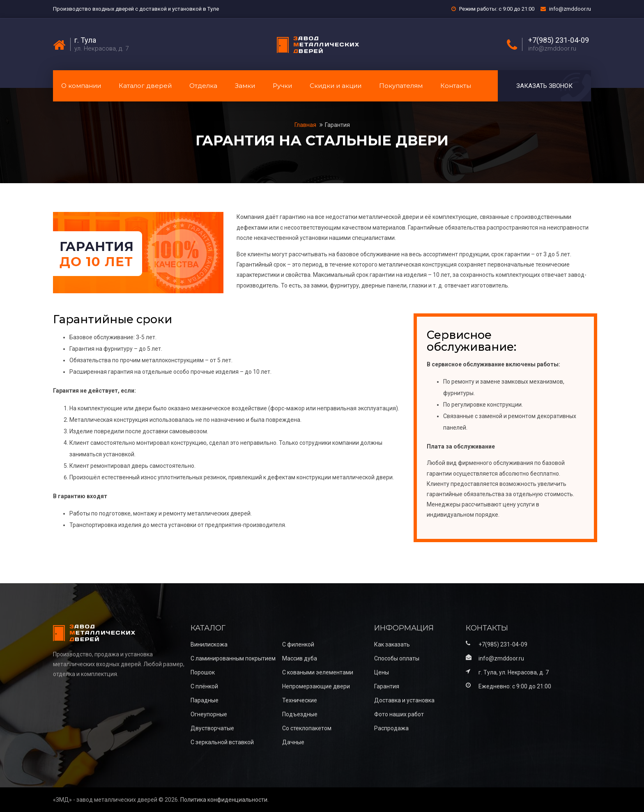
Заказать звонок (544, 86)
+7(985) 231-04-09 (559, 40)
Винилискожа (209, 644)
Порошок (203, 672)
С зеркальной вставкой (222, 742)
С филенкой (298, 644)
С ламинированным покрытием (233, 658)
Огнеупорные (209, 714)
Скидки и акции (336, 86)
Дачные (293, 742)
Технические (300, 700)
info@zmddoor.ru (570, 9)
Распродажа (391, 728)
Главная (306, 125)
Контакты (456, 86)
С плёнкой (204, 686)
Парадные (205, 700)
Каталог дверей (145, 86)
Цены (382, 672)
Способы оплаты (397, 658)
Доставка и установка (404, 700)
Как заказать (392, 644)
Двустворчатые (212, 728)
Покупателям (401, 86)
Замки (245, 86)
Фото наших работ (399, 714)
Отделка (203, 86)
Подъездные (300, 714)
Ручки (282, 86)
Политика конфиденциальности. (224, 800)
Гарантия (337, 125)
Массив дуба (300, 658)
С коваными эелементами (318, 672)
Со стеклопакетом (307, 728)
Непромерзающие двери (316, 686)
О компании (81, 86)
